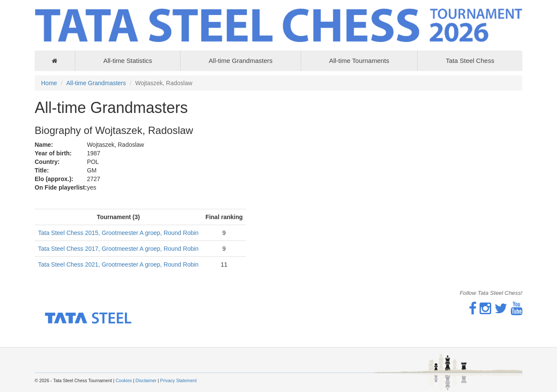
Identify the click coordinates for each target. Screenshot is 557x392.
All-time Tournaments (359, 61)
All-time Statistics (127, 61)
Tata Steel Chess (470, 61)
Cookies (124, 380)
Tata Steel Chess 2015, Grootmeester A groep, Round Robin (118, 233)
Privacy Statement (178, 380)
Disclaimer (146, 380)
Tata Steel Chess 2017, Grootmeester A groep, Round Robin (118, 249)
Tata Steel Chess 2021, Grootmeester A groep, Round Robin (118, 264)
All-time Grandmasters (241, 61)
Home (49, 83)
